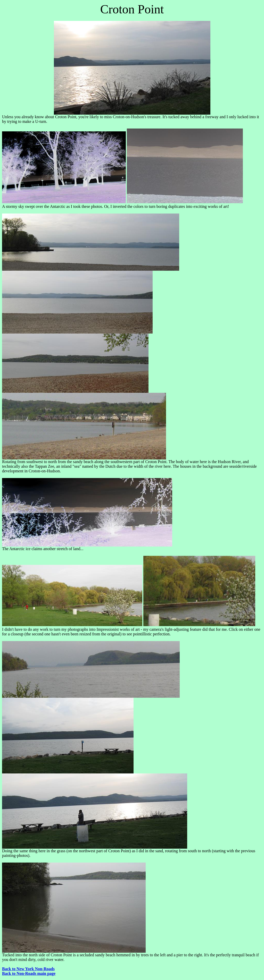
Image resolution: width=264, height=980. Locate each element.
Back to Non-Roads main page (29, 973)
